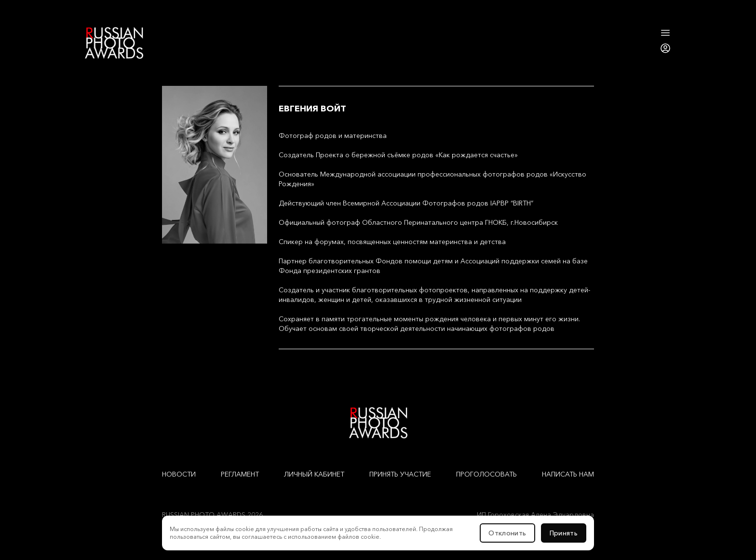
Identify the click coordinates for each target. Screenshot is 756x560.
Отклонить (507, 533)
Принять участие (400, 474)
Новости (179, 474)
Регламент (240, 474)
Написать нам (568, 474)
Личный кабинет (314, 474)
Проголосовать (486, 474)
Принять (564, 533)
